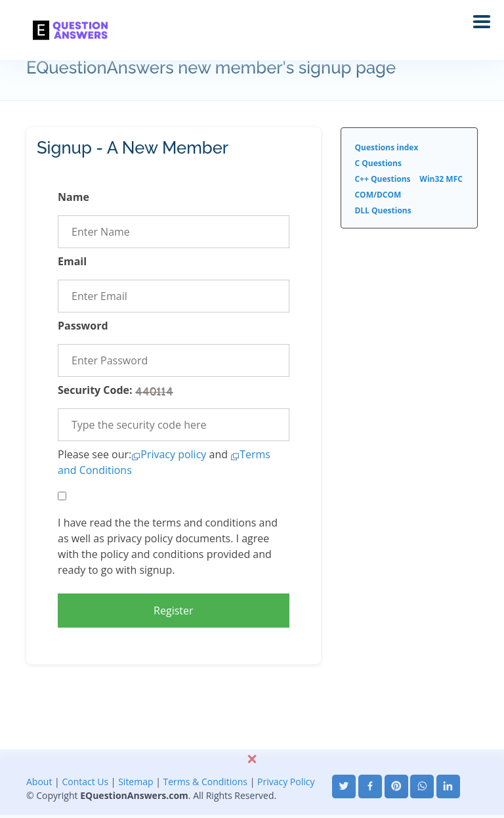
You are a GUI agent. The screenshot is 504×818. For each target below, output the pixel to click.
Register (173, 611)
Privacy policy (173, 454)
